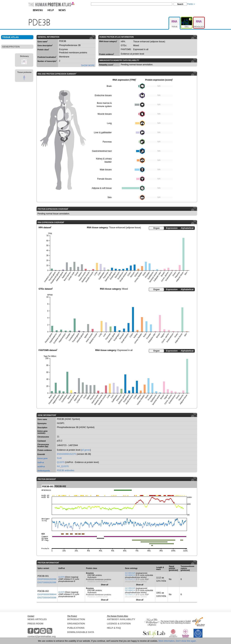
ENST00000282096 (47, 582)
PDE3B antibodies (66, 470)
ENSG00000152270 (66, 454)
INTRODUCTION (76, 619)
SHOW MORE (88, 65)
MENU (38, 10)
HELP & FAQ (114, 628)
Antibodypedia (44, 471)
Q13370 (61, 462)
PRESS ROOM (35, 624)
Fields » (191, 4)
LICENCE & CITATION (119, 624)
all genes (86, 450)
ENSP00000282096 (47, 579)
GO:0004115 (130, 580)
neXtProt (41, 467)
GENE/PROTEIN (11, 47)
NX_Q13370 (63, 466)
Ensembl (41, 454)
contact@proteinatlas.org (42, 636)
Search (180, 4)
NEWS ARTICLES (37, 619)
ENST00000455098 (47, 598)
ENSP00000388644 (47, 594)
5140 (59, 458)
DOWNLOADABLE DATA (81, 632)
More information (167, 641)
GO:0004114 (130, 575)
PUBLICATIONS (76, 628)
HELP (51, 10)
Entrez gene (43, 458)
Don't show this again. (186, 641)
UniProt (41, 463)
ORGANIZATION (76, 624)
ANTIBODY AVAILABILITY (121, 619)
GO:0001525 (130, 573)
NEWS (62, 10)
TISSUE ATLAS (10, 37)
